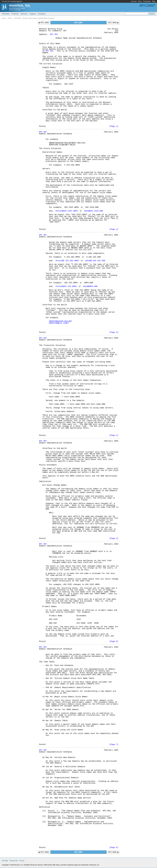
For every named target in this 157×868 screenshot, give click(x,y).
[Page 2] (114, 229)
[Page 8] (114, 848)
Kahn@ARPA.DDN (90, 286)
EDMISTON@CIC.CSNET (59, 323)
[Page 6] (114, 641)
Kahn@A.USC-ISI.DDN (95, 261)
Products (15, 14)
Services (24, 14)
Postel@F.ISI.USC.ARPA (67, 261)
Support (33, 14)
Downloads (147, 1)
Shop (140, 1)
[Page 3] (114, 332)
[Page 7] (114, 745)
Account (134, 1)
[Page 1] (114, 126)
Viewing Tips (14, 861)
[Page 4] (114, 435)
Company (41, 14)
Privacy (22, 861)
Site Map (5, 861)
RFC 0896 (45, 23)
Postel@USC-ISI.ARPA (66, 286)
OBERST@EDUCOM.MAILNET (61, 321)
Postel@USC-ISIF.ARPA (67, 211)
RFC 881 (54, 34)
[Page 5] (114, 538)
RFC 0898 (112, 23)
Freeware (6, 14)
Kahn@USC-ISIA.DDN (94, 211)
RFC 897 (43, 132)
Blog (154, 1)
